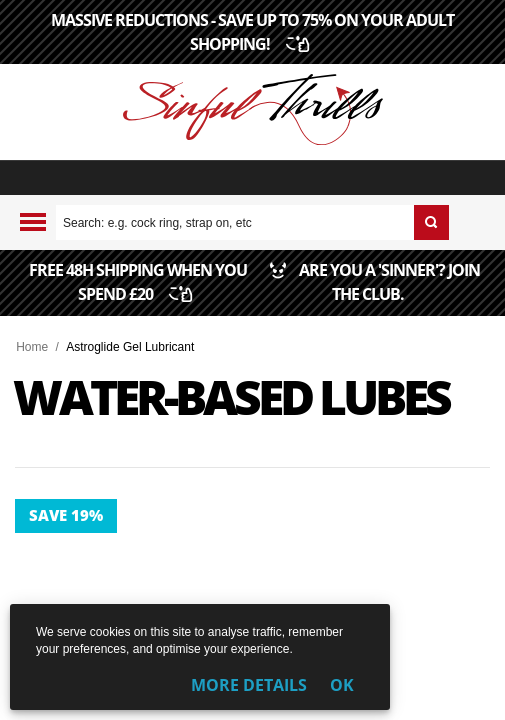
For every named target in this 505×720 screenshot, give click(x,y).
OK (342, 685)
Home (32, 347)
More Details (249, 685)
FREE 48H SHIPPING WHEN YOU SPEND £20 (138, 295)
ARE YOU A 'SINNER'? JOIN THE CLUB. (368, 295)
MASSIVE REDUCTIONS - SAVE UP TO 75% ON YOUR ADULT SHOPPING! (252, 32)
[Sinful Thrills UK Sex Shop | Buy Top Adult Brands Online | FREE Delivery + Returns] (252, 112)
